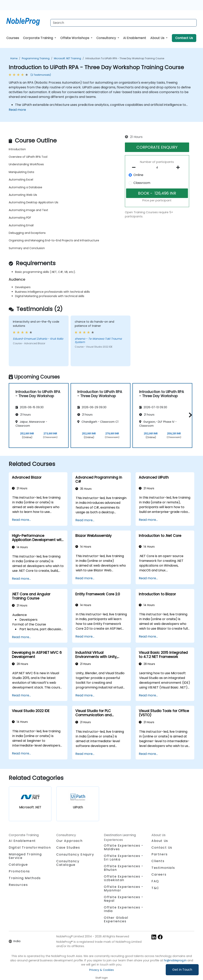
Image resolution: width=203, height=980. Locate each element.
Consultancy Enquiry (75, 855)
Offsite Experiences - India (124, 909)
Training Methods (25, 878)
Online (138, 175)
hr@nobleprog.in (175, 960)
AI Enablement (135, 38)
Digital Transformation (30, 848)
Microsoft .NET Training (68, 58)
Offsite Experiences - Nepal (124, 899)
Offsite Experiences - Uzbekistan (124, 878)
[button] (189, 415)
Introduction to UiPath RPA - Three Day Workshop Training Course (125, 58)
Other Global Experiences (116, 919)
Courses (13, 38)
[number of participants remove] (135, 167)
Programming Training (36, 58)
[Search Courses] (124, 23)
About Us (158, 38)
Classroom (142, 183)
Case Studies (68, 848)
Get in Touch (182, 970)
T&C (155, 888)
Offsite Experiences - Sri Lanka (124, 858)
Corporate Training (38, 38)
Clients (158, 861)
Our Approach (69, 841)
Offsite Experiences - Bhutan (124, 868)
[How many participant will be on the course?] (157, 168)
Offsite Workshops (75, 38)
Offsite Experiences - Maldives (124, 847)
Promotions (19, 871)
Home (14, 58)
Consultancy (107, 38)
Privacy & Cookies (101, 970)
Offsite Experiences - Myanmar (124, 889)
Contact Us (184, 38)
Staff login (102, 978)
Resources (18, 885)
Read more (17, 110)
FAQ (155, 881)
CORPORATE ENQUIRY (157, 147)
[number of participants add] (179, 167)
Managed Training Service (25, 856)
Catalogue (18, 865)
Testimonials (163, 868)
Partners (160, 854)
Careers (159, 874)
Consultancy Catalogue (68, 863)
